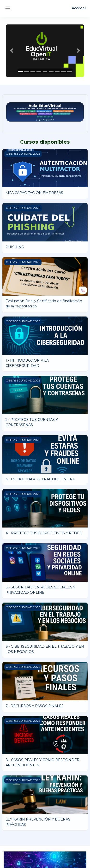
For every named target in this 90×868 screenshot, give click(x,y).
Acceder (79, 8)
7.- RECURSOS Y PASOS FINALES (35, 706)
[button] (12, 51)
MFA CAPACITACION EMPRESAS (34, 193)
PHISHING (15, 247)
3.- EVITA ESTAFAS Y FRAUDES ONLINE (40, 479)
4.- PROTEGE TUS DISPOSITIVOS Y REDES (44, 533)
